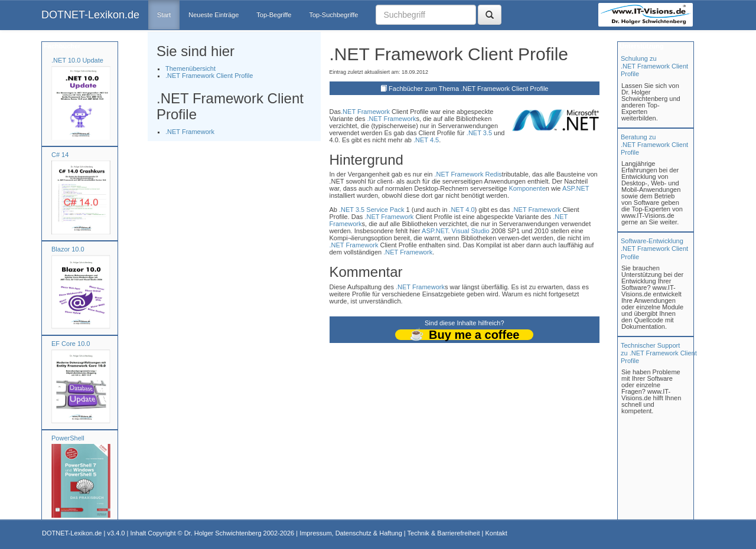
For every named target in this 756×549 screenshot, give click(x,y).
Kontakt (496, 533)
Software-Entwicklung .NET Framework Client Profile (654, 249)
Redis (493, 174)
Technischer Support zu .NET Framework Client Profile (659, 353)
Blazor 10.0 (68, 249)
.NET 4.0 (462, 210)
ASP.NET (576, 188)
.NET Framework (190, 132)
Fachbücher (61, 46)
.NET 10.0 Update (77, 60)
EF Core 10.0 (71, 344)
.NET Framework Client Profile (209, 76)
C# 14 (60, 155)
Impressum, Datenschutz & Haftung (351, 533)
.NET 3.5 (479, 133)
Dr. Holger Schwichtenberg (223, 533)
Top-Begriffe (274, 15)
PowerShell (68, 438)
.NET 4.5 (426, 140)
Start (164, 15)
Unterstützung (641, 46)
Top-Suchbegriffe (333, 15)
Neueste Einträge (214, 15)
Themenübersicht (190, 68)
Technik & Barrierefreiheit (444, 533)
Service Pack (385, 210)
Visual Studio (471, 231)
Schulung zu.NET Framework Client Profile (654, 66)
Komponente (527, 188)
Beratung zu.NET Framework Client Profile (654, 145)
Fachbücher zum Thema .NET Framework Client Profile (468, 89)
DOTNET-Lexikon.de (90, 15)
